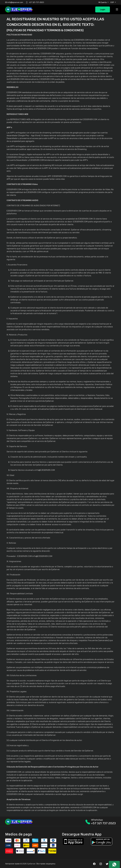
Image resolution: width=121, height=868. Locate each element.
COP (112, 2)
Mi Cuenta (103, 2)
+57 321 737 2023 (103, 823)
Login (103, 9)
